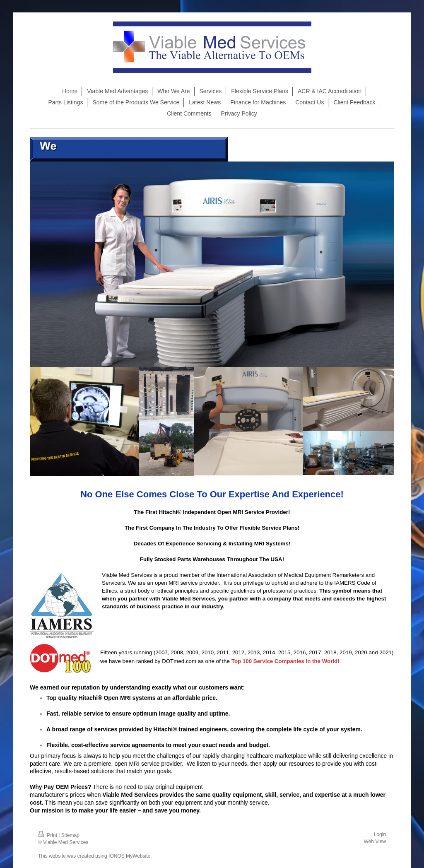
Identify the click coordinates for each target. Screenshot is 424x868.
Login (380, 834)
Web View (375, 841)
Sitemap (70, 835)
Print (48, 835)
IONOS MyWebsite (129, 856)
